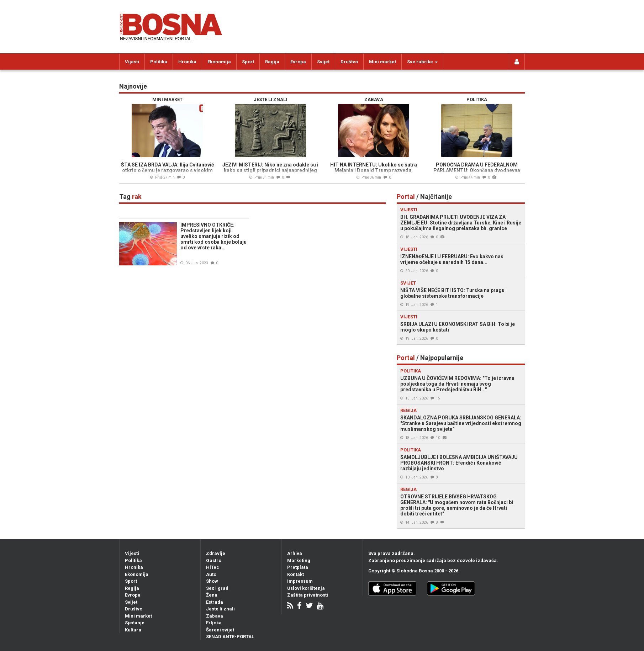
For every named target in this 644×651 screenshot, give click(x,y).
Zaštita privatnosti (308, 595)
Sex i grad (217, 588)
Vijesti (132, 62)
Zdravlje (216, 553)
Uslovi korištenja (306, 588)
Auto (211, 574)
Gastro (214, 560)
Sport (248, 62)
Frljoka (214, 623)
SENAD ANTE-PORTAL (230, 637)
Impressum (300, 581)
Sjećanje (135, 623)
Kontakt (295, 574)
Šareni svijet (220, 630)
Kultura (133, 630)
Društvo (349, 62)
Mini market (382, 62)
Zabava (215, 616)
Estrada (215, 602)
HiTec (213, 567)
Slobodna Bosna (415, 571)
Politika (159, 62)
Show (212, 581)
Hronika (187, 62)
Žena (212, 595)
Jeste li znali (220, 609)
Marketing (299, 560)
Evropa (298, 62)
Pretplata (298, 567)
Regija (272, 62)
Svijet (323, 62)
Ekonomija (219, 62)
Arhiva (295, 553)
